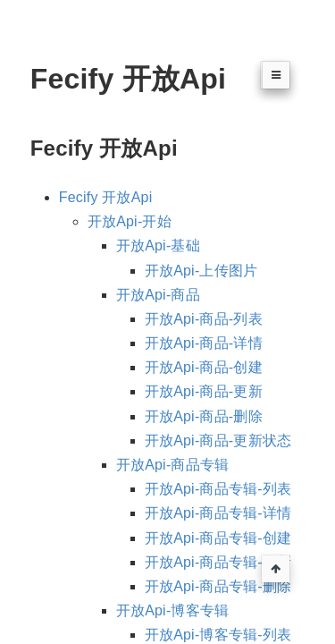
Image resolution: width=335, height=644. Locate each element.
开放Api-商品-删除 (204, 416)
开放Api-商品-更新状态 (218, 441)
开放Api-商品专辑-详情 (218, 513)
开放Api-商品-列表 (204, 319)
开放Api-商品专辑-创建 (218, 538)
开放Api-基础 (158, 246)
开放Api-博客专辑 (172, 610)
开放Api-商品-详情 (204, 343)
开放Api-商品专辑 (172, 465)
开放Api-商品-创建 (204, 367)
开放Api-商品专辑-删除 (218, 586)
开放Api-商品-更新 (204, 391)
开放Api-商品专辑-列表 (218, 489)
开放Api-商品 (158, 295)
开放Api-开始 (130, 221)
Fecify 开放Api (106, 197)
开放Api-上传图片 (201, 271)
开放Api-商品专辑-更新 (218, 562)
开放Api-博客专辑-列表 (218, 635)
